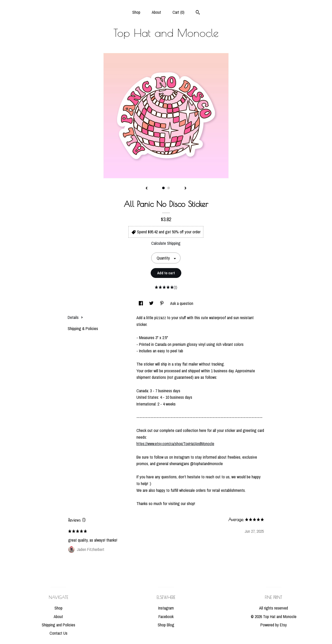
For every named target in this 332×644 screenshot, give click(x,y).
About (156, 12)
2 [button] (169, 188)
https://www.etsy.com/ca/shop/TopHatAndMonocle (175, 444)
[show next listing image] (185, 188)
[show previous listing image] (147, 188)
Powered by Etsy (274, 625)
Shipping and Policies (58, 625)
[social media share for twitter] (152, 303)
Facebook (166, 617)
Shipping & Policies (83, 328)
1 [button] (163, 188)
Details (75, 317)
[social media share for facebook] (141, 303)
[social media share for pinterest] (162, 303)
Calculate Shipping (166, 243)
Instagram (166, 608)
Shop (136, 12)
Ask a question (182, 303)
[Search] (198, 13)
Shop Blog (166, 625)
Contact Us (58, 633)
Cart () (178, 12)
